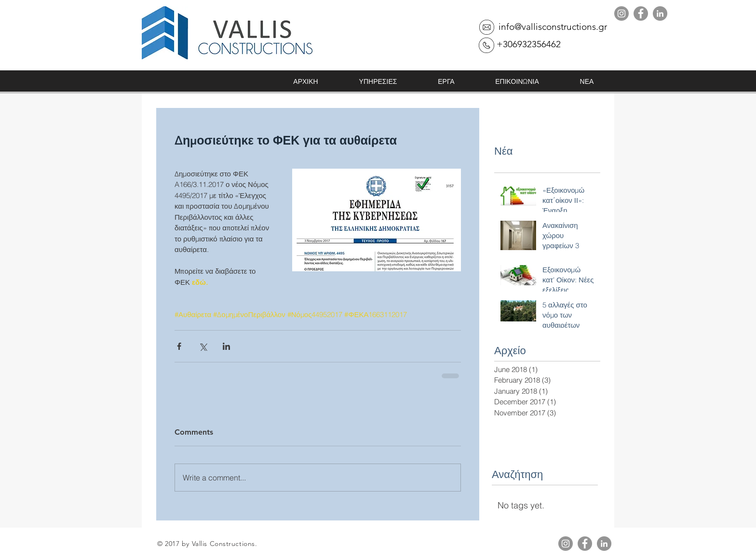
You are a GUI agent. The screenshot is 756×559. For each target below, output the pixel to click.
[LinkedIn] (660, 13)
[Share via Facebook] (179, 346)
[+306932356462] (528, 44)
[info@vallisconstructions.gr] (553, 27)
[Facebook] (641, 13)
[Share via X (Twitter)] (203, 346)
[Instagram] (621, 13)
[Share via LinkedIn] (226, 346)
